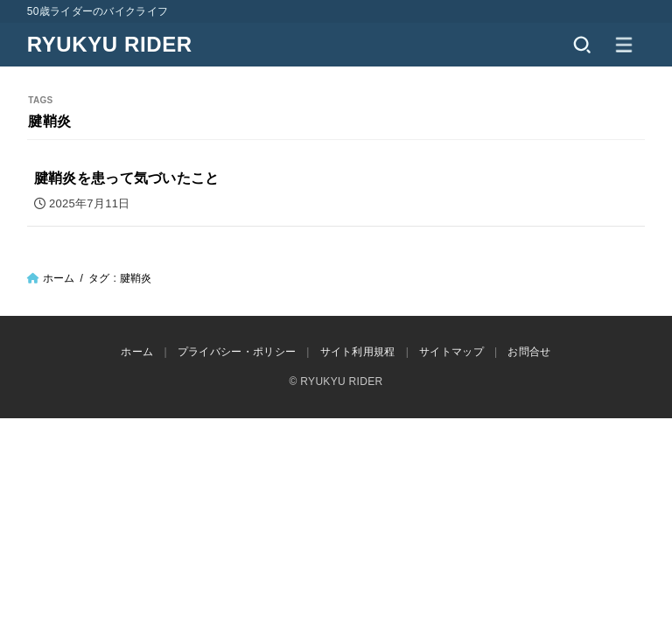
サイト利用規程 (358, 352)
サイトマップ (451, 352)
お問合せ (529, 352)
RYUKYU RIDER (110, 44)
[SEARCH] (582, 45)
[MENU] (624, 45)
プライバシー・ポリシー (237, 352)
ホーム (59, 278)
